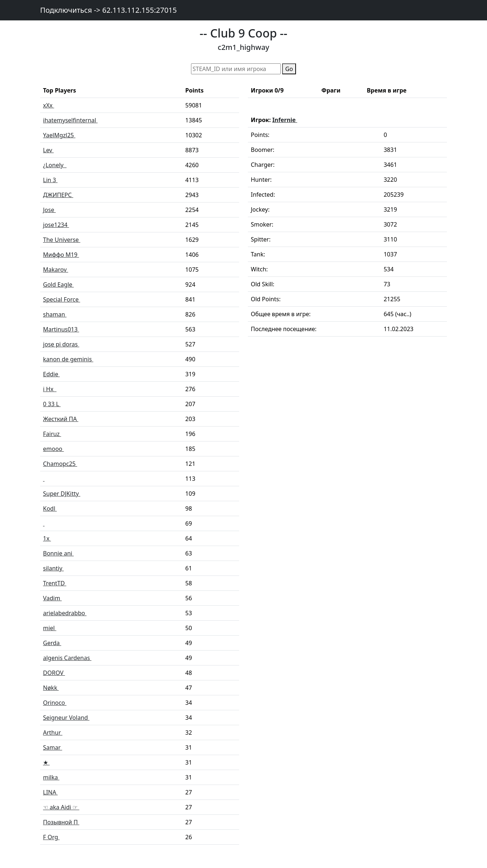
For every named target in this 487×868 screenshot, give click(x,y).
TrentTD (55, 583)
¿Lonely (55, 165)
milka (51, 777)
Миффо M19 (61, 255)
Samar (52, 747)
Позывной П (61, 822)
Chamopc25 (60, 464)
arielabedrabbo (65, 613)
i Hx (50, 389)
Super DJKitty (62, 494)
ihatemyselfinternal (70, 120)
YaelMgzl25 (59, 135)
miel (50, 628)
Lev (48, 150)
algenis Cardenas (67, 658)
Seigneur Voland (66, 718)
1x (47, 538)
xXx (48, 105)
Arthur (53, 733)
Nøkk (51, 688)
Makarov (56, 270)
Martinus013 (61, 329)
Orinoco (55, 703)
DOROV (54, 673)
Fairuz (52, 434)
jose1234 (56, 225)
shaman (55, 314)
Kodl (50, 508)
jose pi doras (61, 344)
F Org (51, 837)
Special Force (62, 299)
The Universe (62, 240)
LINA (50, 792)
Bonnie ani (58, 553)
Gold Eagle (58, 284)
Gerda (52, 643)
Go (289, 69)
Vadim (52, 598)
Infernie (285, 120)
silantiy (53, 568)
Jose (49, 210)
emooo (53, 449)
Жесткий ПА (61, 419)
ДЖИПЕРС (58, 195)
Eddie (51, 374)
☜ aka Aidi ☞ (61, 807)
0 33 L (52, 404)
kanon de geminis (68, 359)
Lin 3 (50, 180)
